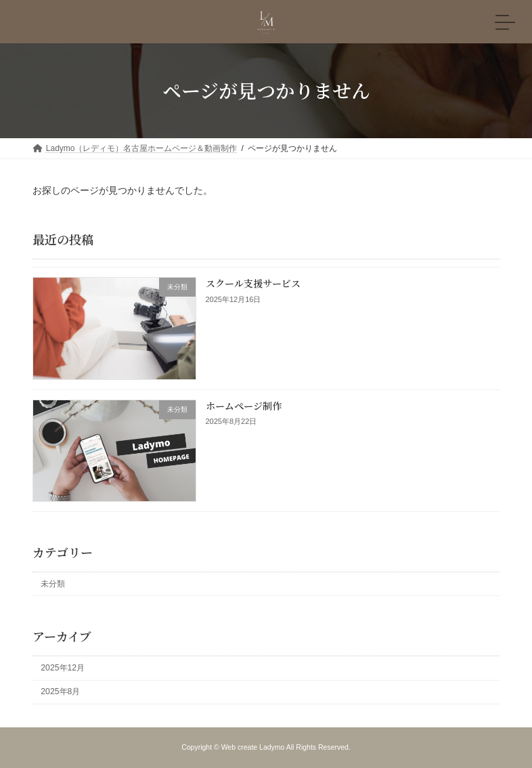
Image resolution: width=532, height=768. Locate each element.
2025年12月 (63, 668)
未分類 (53, 583)
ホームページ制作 (244, 405)
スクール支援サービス (253, 283)
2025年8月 (60, 691)
